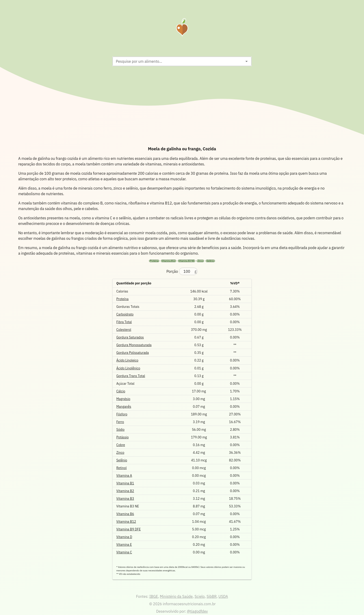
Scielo (200, 596)
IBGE (154, 596)
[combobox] (178, 61)
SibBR (212, 596)
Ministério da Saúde (176, 596)
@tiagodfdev (197, 611)
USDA (223, 596)
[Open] (247, 61)
